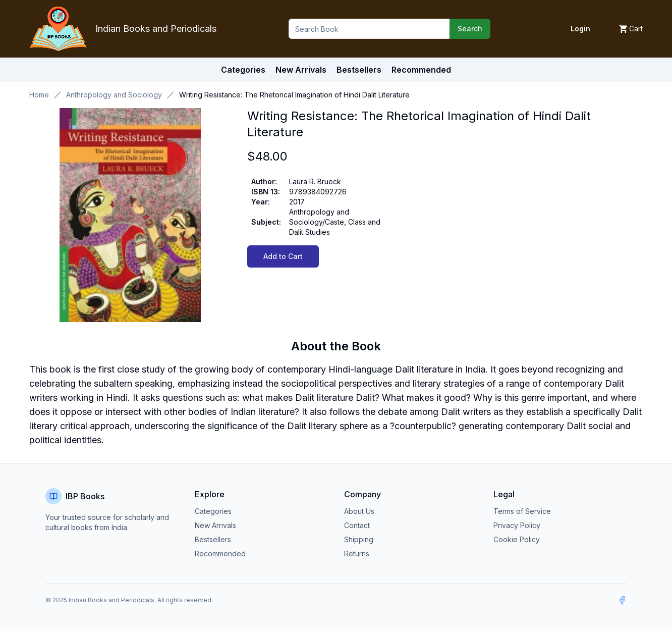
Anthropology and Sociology (114, 95)
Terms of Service (522, 511)
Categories (243, 70)
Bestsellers (213, 539)
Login (580, 29)
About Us (359, 511)
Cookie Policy (517, 539)
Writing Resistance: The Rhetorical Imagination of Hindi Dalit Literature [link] (294, 95)
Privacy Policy (517, 525)
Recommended (220, 554)
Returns (357, 554)
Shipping (359, 539)
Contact (357, 525)
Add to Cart (283, 256)
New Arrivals (215, 525)
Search (470, 29)
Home (39, 95)
